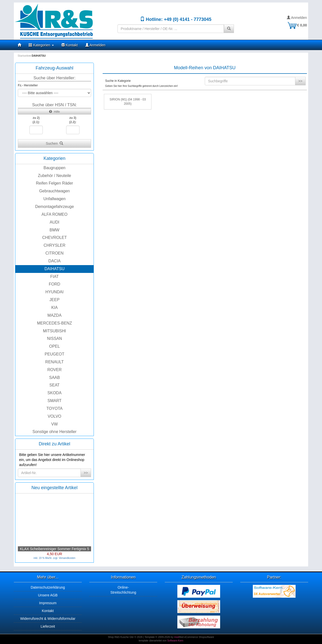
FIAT (54, 277)
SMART (55, 401)
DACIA (54, 261)
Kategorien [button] (41, 45)
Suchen (54, 144)
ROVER (54, 370)
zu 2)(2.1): (36, 120)
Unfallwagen (55, 199)
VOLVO (55, 416)
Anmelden (297, 18)
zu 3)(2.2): (73, 120)
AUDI (54, 222)
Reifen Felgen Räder (55, 183)
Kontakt (70, 45)
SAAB (54, 378)
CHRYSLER (54, 245)
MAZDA (55, 315)
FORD (54, 284)
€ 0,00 (297, 25)
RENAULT (55, 362)
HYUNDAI (55, 292)
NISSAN (55, 338)
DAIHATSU (55, 269)
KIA (55, 308)
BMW (54, 230)
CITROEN (55, 253)
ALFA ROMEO (54, 214)
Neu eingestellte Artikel (54, 488)
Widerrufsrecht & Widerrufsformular (48, 619)
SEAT (54, 385)
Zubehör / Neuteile (55, 176)
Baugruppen (54, 168)
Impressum (48, 603)
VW (55, 424)
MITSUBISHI (55, 331)
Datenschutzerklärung (48, 587)
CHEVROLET (55, 238)
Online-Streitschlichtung (123, 590)
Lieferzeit (48, 626)
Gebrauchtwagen (55, 191)
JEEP (55, 300)
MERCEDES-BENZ (54, 323)
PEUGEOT (54, 354)
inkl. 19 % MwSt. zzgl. (46, 558)
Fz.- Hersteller (28, 85)
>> (86, 473)
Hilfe (54, 112)
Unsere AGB (48, 595)
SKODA (55, 393)
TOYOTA (54, 408)
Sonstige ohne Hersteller (54, 432)
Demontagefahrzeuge (55, 207)
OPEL (54, 346)
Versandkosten (67, 558)
